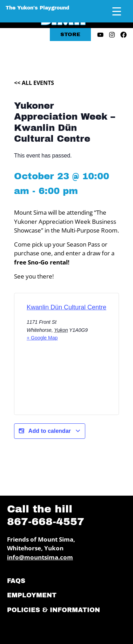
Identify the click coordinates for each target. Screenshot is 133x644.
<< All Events (34, 83)
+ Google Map (42, 338)
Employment (32, 595)
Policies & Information (54, 610)
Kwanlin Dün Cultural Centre (66, 307)
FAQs (16, 581)
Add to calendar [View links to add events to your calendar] (50, 431)
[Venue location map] (66, 384)
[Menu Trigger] (117, 11)
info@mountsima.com (40, 557)
